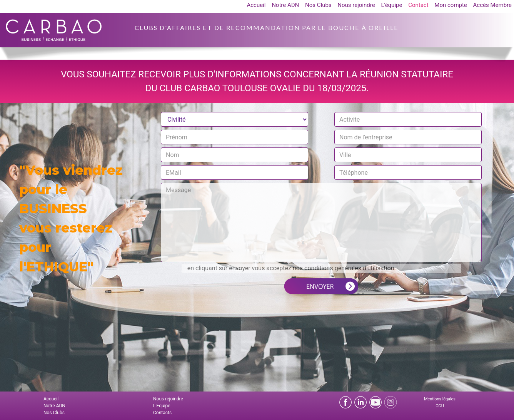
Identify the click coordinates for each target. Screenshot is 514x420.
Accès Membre (492, 5)
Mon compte (451, 5)
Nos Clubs (318, 5)
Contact (418, 5)
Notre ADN (285, 5)
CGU (440, 406)
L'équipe (391, 5)
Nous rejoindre (356, 5)
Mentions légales (440, 399)
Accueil (256, 5)
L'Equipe (162, 406)
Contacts (162, 413)
